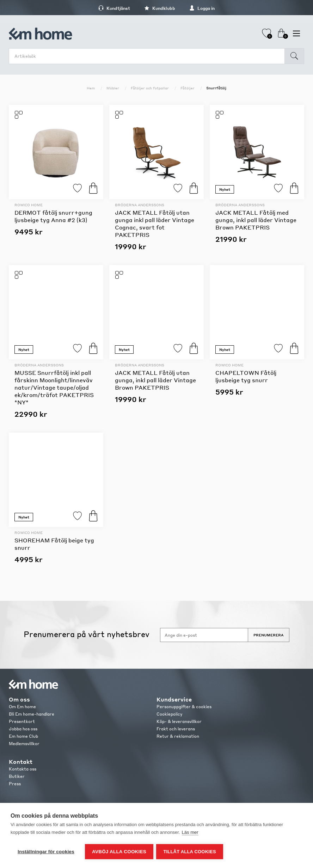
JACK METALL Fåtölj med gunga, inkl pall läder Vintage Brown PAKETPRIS (256, 220)
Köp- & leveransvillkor (179, 721)
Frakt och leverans (176, 729)
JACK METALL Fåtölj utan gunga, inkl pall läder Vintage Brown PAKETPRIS (155, 380)
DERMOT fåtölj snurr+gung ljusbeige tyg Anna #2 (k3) (53, 216)
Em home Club (23, 736)
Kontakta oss (23, 769)
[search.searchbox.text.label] (149, 56)
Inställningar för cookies (46, 852)
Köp (93, 188)
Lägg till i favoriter (77, 188)
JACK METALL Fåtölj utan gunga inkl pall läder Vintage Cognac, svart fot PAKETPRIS (155, 224)
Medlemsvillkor (24, 744)
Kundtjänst (114, 8)
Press (15, 784)
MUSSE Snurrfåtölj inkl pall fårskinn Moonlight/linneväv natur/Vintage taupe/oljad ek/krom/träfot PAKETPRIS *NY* (54, 387)
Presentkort (22, 721)
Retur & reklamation (178, 736)
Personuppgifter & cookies (184, 707)
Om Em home (22, 707)
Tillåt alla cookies (190, 852)
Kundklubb (160, 8)
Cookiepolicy (169, 714)
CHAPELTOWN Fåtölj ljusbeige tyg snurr (246, 376)
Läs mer (190, 833)
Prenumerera (269, 635)
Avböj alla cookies (119, 852)
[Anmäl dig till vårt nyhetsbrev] (204, 635)
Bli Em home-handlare (32, 714)
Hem (91, 88)
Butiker (17, 776)
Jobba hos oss (23, 729)
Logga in (202, 8)
